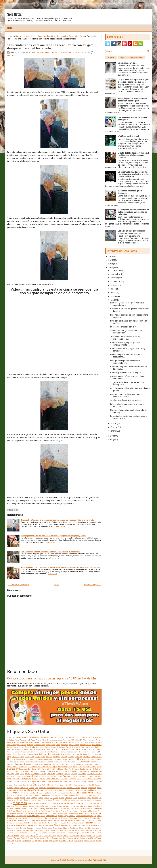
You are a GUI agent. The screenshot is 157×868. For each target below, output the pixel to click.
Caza (36, 754)
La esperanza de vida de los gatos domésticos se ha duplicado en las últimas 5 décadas (133, 174)
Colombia (57, 757)
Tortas (65, 836)
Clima (32, 757)
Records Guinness (89, 820)
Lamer (17, 798)
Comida (87, 757)
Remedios (70, 823)
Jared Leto (60, 795)
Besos (9, 747)
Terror (99, 833)
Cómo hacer (96, 757)
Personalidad (96, 813)
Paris (100, 811)
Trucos (99, 836)
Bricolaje (75, 747)
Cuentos (72, 762)
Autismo (30, 745)
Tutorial (24, 838)
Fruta (74, 779)
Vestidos (18, 841)
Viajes (40, 841)
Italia (34, 36)
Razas (51, 820)
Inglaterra (47, 793)
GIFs (71, 785)
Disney (99, 767)
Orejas (27, 811)
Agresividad (25, 740)
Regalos (45, 823)
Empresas (34, 772)
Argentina (93, 742)
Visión (81, 841)
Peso (25, 816)
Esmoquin (59, 774)
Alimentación (76, 740)
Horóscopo (78, 790)
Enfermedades (52, 771)
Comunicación (40, 759)
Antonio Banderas (49, 742)
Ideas (99, 790)
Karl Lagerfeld (94, 795)
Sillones (82, 828)
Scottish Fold (96, 825)
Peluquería (68, 813)
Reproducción (79, 823)
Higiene (16, 790)
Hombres (54, 790)
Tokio (54, 836)
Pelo (62, 813)
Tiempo (10, 836)
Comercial (79, 757)
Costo (35, 762)
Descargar (78, 764)
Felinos (75, 776)
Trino (93, 836)
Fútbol (99, 779)
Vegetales (84, 838)
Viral (76, 841)
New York (57, 809)
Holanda (47, 790)
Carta (99, 752)
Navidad (37, 808)
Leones (40, 798)
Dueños (50, 769)
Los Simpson (19, 800)
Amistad (10, 742)
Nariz (31, 809)
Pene (74, 813)
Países (48, 811)
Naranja (25, 808)
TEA (35, 833)
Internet (10, 795)
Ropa (25, 825)
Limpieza (69, 798)
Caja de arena (39, 749)
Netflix (51, 809)
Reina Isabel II (54, 823)
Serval (55, 828)
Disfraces (92, 767)
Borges (47, 747)
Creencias (42, 762)
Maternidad (32, 803)
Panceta (70, 811)
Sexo (60, 828)
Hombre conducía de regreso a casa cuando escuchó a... (126, 395)
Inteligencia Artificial (86, 793)
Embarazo (16, 772)
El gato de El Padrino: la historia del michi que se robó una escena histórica (133, 155)
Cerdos (58, 754)
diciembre (115, 270)
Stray (47, 831)
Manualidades (89, 800)
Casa (15, 754)
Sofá (18, 831)
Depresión (61, 764)
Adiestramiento (86, 738)
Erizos (22, 774)
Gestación (64, 785)
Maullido (49, 803)
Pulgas (99, 818)
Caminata (98, 749)
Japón (48, 795)
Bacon (53, 745)
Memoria (73, 803)
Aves (43, 745)
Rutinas (46, 826)
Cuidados (80, 762)
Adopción (97, 737)
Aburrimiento (42, 738)
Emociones (25, 772)
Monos (54, 806)
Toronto (59, 836)
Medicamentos (58, 803)
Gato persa (18, 785)
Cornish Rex (14, 762)
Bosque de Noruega (58, 747)
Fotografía (27, 779)
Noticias (94, 808)
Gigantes (77, 785)
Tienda (16, 836)
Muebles (84, 806)
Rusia (30, 825)
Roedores (10, 826)
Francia (42, 779)
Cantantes (49, 752)
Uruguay (55, 838)
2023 (9, 738)
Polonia (91, 816)
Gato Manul (64, 781)
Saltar (51, 826)
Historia (23, 790)
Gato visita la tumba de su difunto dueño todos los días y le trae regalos (51, 552)
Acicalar (62, 737)
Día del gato (23, 767)
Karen (86, 795)
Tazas (30, 833)
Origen (33, 811)
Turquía (17, 838)
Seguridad (31, 828)
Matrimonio (40, 803)
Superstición (97, 831)
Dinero (75, 767)
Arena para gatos (82, 742)
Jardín (53, 795)
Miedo (31, 806)
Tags (122, 57)
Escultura (51, 774)
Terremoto (74, 36)
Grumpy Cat (24, 788)
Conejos (65, 759)
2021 (111, 440)
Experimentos (51, 776)
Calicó (57, 749)
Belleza (88, 745)
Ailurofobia (46, 740)
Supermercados (87, 831)
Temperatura (60, 833)
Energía (42, 771)
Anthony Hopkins (35, 742)
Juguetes (80, 795)
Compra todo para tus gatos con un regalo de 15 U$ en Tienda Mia (52, 678)
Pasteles (31, 813)
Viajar (34, 841)
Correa (22, 762)
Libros (62, 798)
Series (50, 828)
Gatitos (17, 781)
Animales (24, 742)
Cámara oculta (87, 749)
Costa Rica (29, 762)
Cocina (38, 757)
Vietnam (70, 841)
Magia (39, 800)
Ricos (95, 823)
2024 (13, 738)
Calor (72, 749)
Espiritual (82, 774)
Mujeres (98, 806)
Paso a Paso (23, 813)
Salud (57, 825)
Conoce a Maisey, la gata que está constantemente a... (125, 344)
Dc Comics (36, 764)
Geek (57, 785)
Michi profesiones (15, 806)
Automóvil (37, 745)
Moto (78, 806)
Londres (95, 798)
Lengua (34, 798)
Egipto (82, 769)
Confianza (72, 759)
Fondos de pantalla (14, 779)
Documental (23, 769)
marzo (114, 424)
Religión (63, 823)
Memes (67, 803)
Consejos (82, 759)
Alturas (86, 740)
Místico (37, 806)
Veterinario (27, 841)
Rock (100, 823)
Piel (39, 816)
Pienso (43, 816)
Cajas (48, 749)
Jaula (66, 795)
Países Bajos (55, 811)
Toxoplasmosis (74, 836)
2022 (111, 436)
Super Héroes (75, 831)
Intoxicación (17, 795)
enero (113, 431)
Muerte (91, 806)
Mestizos (93, 803)
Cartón (10, 754)
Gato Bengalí (42, 781)
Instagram (62, 793)
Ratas (38, 820)
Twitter (36, 838)
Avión (48, 745)
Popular (111, 57)
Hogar (40, 790)
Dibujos (54, 766)
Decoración (45, 764)
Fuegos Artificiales (89, 779)
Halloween (51, 788)
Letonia (46, 798)
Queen (15, 820)
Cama (78, 749)
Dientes (61, 767)
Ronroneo (18, 825)
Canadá (18, 752)
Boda (33, 747)
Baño (58, 745)
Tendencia (69, 833)
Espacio (67, 774)
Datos (29, 764)
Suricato (10, 833)
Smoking (88, 828)
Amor (17, 742)
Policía (85, 816)
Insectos (55, 793)
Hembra (84, 788)
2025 (111, 260)
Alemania (66, 740)
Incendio (32, 793)
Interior (99, 793)
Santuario (82, 826)
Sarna (88, 826)
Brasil (68, 747)
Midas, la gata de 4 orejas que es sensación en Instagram (132, 100)
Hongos (70, 790)
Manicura (79, 800)
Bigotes (15, 747)
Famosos (67, 776)
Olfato (18, 811)
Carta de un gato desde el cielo (132, 231)
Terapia (77, 833)
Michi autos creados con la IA (123, 327)
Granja (16, 788)
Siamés (66, 828)
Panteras (76, 811)
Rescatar (89, 823)
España (74, 774)
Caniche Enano (39, 752)
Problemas (40, 818)
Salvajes (64, 825)
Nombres (86, 808)
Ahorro (38, 740)
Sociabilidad (12, 831)
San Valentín (73, 826)
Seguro (39, 828)
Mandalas (71, 800)
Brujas (81, 747)
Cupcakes (11, 764)
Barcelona (64, 745)
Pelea (42, 813)
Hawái (58, 788)
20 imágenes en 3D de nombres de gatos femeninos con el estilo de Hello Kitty (133, 212)
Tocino (50, 836)
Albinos (59, 740)
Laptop (23, 798)
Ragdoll (21, 820)
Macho (33, 800)
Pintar (48, 816)
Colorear (64, 757)
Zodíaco (99, 841)
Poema (79, 816)
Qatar (9, 820)
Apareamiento (62, 742)
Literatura (82, 798)
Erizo (17, 774)
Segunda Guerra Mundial (17, 828)
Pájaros (63, 811)
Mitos (43, 806)
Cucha (65, 762)
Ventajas (92, 838)
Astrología (15, 745)
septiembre (116, 282)
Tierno (22, 836)
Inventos (25, 795)
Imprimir (25, 793)
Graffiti (92, 785)
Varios (77, 838)
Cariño (89, 752)
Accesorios (52, 737)
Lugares (27, 800)
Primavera (31, 818)
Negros (45, 808)
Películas (49, 813)
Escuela (43, 774)
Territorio (93, 833)
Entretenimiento (83, 772)
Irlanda (37, 795)
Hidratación (92, 788)
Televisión (51, 833)
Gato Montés (73, 781)
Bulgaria (98, 747)
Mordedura (71, 806)
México (99, 803)
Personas (11, 816)
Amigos (99, 740)
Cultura (87, 762)
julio (113, 289)
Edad (57, 769)
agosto (114, 285)
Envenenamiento (96, 772)
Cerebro (64, 754)
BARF (71, 745)
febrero (114, 427)
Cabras (25, 749)
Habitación (43, 788)
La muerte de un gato (127, 63)
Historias (26, 36)
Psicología (73, 818)
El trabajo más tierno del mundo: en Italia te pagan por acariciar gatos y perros (53, 536)
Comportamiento (16, 759)
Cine (27, 757)
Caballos (19, 749)
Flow (95, 776)
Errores (28, 774)
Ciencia (15, 757)
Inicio (10, 28)
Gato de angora (53, 781)
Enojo (61, 772)
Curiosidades (21, 764)
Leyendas (54, 798)
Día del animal (13, 767)
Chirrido (91, 754)
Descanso (69, 764)
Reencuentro (62, 36)
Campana (11, 752)
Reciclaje (64, 820)
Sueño (60, 830)
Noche (79, 808)
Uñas (49, 838)
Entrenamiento (70, 771)
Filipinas (90, 776)
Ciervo (22, 757)
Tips (38, 835)
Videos (62, 841)
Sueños (66, 831)
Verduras (11, 841)
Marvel (10, 803)
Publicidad (86, 818)
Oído (9, 811)
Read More (60, 526)
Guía (36, 788)
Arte (100, 742)
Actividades (70, 738)
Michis (25, 806)
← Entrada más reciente (19, 585)
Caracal (57, 752)
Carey (76, 752)
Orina (38, 811)
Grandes (10, 788)
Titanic (44, 836)
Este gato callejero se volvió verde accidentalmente (125, 362)
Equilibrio (11, 774)
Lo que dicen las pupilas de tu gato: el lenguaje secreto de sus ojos (134, 81)
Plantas (72, 816)
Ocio (100, 809)
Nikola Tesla (66, 809)
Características (67, 752)
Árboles (71, 742)
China (85, 754)
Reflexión (29, 823)
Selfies (44, 828)
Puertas (93, 818)
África (17, 740)
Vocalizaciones (90, 841)
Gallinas (10, 781)
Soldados (26, 831)
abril (113, 300)
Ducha (44, 769)
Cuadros (49, 762)
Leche (28, 798)
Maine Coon (47, 800)
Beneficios (97, 745)
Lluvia (89, 798)
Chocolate (98, 754)
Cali (53, 749)
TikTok (33, 836)
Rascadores (30, 820)
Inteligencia (72, 793)
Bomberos (40, 747)
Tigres (27, 836)
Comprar (29, 759)
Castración (29, 754)
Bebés (82, 745)
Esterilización (26, 776)
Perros (87, 813)
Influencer (39, 793)
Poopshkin (98, 816)
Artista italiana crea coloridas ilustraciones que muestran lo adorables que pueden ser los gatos (61, 567)
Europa (43, 776)
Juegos (72, 795)
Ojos (13, 811)
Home (11, 36)
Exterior (59, 776)
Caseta (21, 754)
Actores (78, 738)
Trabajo (83, 836)
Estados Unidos (94, 774)
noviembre (116, 274)
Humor (93, 790)
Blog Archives (136, 57)
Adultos (11, 740)
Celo (53, 754)
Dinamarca (68, 767)
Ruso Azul (38, 825)
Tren (89, 836)
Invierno (32, 795)
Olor (23, 811)
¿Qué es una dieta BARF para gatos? (126, 400)
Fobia (100, 776)
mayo (113, 296)
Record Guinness (74, 820)
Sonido (42, 831)
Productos (49, 818)
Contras (91, 759)
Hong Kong (63, 790)
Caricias (82, 752)
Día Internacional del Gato (39, 767)
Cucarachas (58, 762)
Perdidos (51, 36)
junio (113, 293)
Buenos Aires (89, 747)
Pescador (19, 816)
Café (30, 749)
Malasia (56, 800)
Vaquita (70, 838)
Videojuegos (54, 841)
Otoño (43, 811)
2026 (111, 256)
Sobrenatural (97, 828)
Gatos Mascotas (48, 785)
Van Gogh (63, 838)
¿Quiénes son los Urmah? (129, 136)
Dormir (38, 769)
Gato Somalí (27, 785)
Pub (79, 818)
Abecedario (33, 738)
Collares (49, 757)
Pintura (54, 816)
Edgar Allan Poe (65, 769)
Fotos (35, 779)
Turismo (10, 838)
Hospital (87, 790)
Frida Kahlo (64, 779)
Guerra (31, 788)
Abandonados (22, 737)
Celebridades (45, 754)
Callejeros (65, 749)
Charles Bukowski (75, 754)
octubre (114, 278)
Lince (75, 798)
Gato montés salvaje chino (88, 781)
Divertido (11, 769)
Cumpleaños (96, 762)
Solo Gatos (14, 14)
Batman (76, 745)
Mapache (98, 800)
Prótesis (57, 818)
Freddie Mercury (52, 779)
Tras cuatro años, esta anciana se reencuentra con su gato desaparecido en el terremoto (50, 47)
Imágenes (17, 793)
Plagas (66, 816)
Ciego (9, 757)
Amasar (92, 740)
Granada (98, 785)
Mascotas (41, 36)
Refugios (37, 823)
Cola (43, 757)
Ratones (44, 820)
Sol (21, 831)
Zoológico (11, 843)
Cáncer (24, 752)
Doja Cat (31, 769)
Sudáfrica (53, 831)
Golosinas (85, 785)
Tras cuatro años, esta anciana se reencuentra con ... (125, 338)
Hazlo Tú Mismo (74, 788)
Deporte (53, 764)
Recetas (57, 820)
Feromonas (82, 776)
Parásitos (94, 811)
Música (18, 808)
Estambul (11, 776)
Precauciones (12, 818)
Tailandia (23, 833)
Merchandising (83, 803)
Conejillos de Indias (54, 759)
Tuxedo (30, 838)
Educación (75, 769)
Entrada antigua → (92, 585)
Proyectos (65, 818)
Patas (37, 813)
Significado (74, 828)
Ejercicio (89, 769)
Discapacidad (83, 767)
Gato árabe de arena (29, 781)
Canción (30, 752)
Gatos (18, 36)
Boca (27, 747)
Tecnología (42, 833)
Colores (71, 757)
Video (82, 36)
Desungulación (87, 764)
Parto (15, 813)
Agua (33, 740)
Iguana (10, 793)
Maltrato (63, 800)
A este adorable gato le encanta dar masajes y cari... (126, 332)
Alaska (53, 740)
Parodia (10, 813)
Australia (23, 745)
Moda (49, 806)
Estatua (17, 776)
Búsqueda (11, 749)
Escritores (35, 774)
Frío (70, 779)
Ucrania (43, 838)
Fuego (79, 779)
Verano (99, 838)
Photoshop (32, 816)
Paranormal (85, 811)
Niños (74, 808)
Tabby (16, 833)
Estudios (36, 776)
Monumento (61, 806)
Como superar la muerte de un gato (126, 373)
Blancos (21, 747)
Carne (94, 752)
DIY (17, 769)
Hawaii (64, 788)
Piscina (60, 816)
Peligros (56, 813)
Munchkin (11, 809)
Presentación (22, 818)
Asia (9, 745)
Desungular (97, 764)
